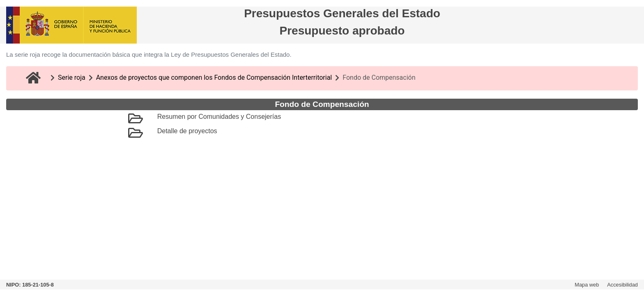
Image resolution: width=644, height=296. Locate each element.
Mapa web (587, 285)
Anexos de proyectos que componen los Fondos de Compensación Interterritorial (214, 77)
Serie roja (72, 77)
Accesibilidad (622, 285)
